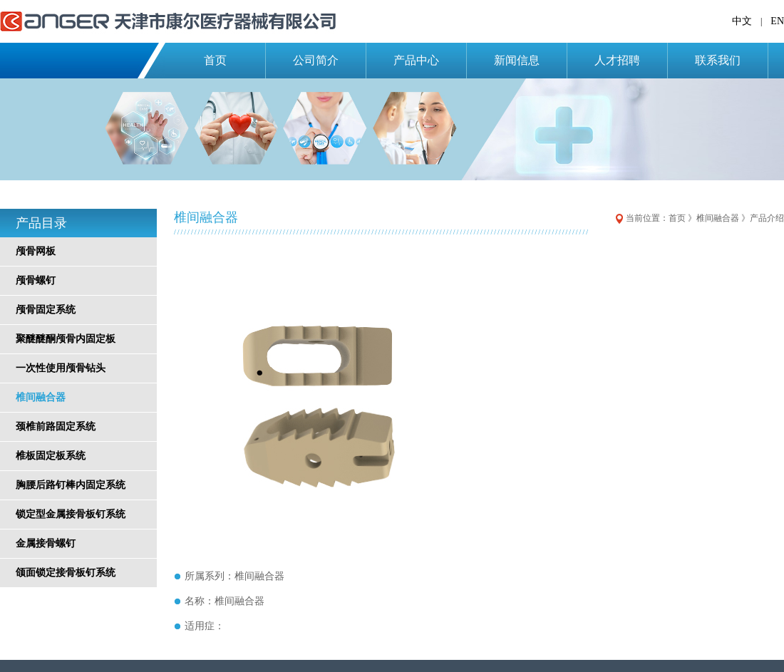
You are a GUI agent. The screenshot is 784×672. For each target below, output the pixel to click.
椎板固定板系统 (51, 456)
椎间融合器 (41, 397)
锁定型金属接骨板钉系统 (71, 514)
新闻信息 (517, 60)
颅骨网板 (36, 251)
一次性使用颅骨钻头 (61, 368)
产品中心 (416, 60)
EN (777, 21)
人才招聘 (617, 60)
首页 (215, 60)
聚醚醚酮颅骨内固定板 (66, 339)
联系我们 (718, 60)
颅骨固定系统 (46, 310)
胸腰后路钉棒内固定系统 (71, 485)
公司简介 (316, 60)
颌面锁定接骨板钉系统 (66, 573)
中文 (742, 21)
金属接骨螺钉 (46, 543)
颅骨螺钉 (36, 280)
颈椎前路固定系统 (56, 427)
